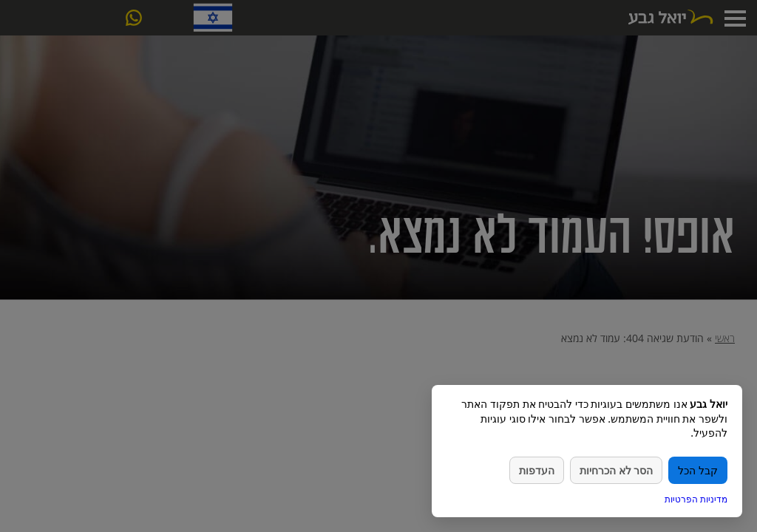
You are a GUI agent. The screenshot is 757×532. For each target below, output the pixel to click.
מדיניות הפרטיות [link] (696, 499)
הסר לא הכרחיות (616, 470)
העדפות (537, 470)
